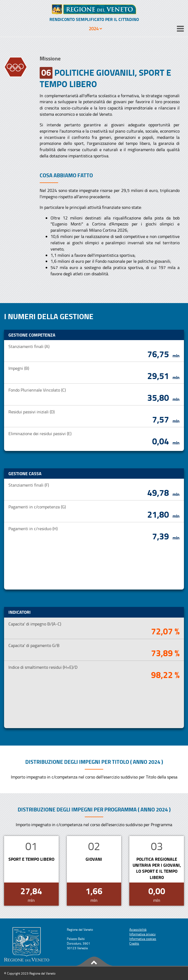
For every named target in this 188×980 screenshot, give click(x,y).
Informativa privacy (142, 934)
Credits (134, 943)
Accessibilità (138, 929)
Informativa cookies (143, 939)
